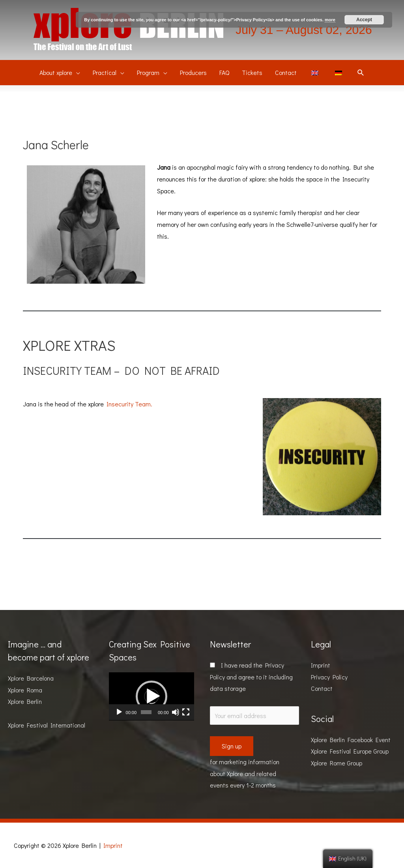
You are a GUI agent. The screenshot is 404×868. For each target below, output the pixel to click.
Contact (322, 688)
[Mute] (176, 712)
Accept (364, 20)
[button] (151, 696)
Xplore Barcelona (31, 678)
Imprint (321, 665)
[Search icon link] (361, 73)
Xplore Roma (25, 690)
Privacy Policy (329, 677)
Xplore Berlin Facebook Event (351, 740)
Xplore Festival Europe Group (350, 751)
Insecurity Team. (129, 404)
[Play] (119, 712)
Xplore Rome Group (337, 763)
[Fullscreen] (186, 712)
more (330, 20)
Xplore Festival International (47, 725)
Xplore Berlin (25, 701)
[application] (151, 696)
